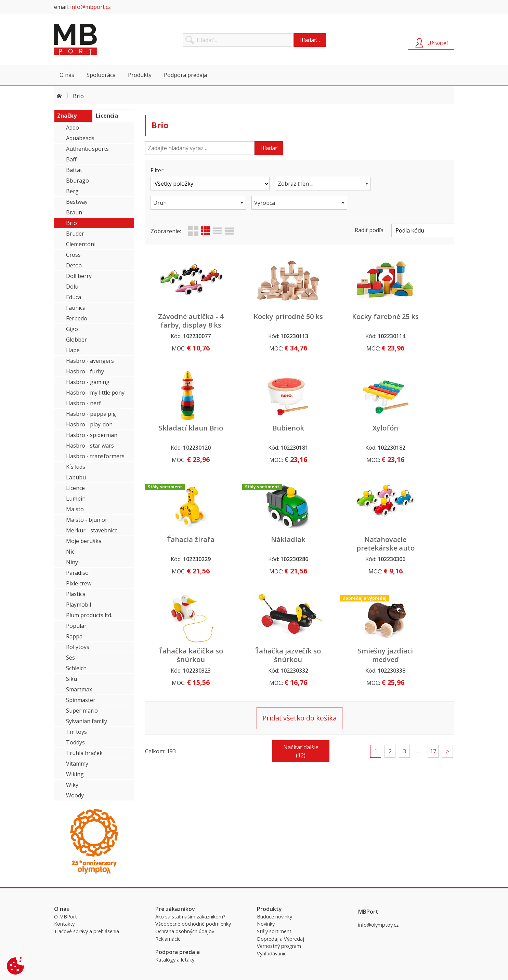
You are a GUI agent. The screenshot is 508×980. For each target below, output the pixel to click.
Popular (76, 626)
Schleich (76, 668)
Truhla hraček (84, 753)
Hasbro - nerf (83, 403)
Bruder (75, 234)
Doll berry (79, 276)
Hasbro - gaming (88, 382)
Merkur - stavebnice (92, 530)
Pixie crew (79, 583)
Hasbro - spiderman (92, 435)
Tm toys (76, 732)
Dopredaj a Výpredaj (281, 939)
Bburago (77, 181)
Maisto (75, 509)
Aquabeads (80, 138)
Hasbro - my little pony (95, 393)
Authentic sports (87, 149)
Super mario (82, 711)
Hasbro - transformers (95, 456)
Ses (70, 658)
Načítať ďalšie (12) (301, 640)
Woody (75, 795)
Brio (71, 223)
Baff (71, 159)
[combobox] (299, 184)
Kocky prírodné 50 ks (260, 321)
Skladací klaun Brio (418, 321)
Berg (72, 191)
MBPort (105, 39)
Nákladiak (418, 428)
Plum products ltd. (89, 615)
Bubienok (181, 428)
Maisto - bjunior (87, 520)
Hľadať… (310, 40)
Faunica (76, 308)
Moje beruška (84, 541)
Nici (71, 552)
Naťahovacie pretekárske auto (182, 544)
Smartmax (79, 689)
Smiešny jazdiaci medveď (418, 544)
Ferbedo (77, 318)
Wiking (75, 774)
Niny (72, 562)
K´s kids (76, 467)
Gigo (72, 329)
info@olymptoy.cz (378, 925)
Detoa (74, 265)
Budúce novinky (275, 917)
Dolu (72, 287)
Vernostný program (279, 946)
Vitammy (77, 764)
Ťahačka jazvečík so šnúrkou (339, 544)
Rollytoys (78, 647)
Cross (73, 255)
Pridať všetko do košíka (299, 606)
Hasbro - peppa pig (91, 414)
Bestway (77, 202)
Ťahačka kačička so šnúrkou (260, 544)
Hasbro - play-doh (89, 424)
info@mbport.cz (90, 7)
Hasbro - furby (85, 371)
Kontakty (64, 924)
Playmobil (79, 605)
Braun (74, 212)
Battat (74, 170)
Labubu (76, 477)
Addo (73, 128)
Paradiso (77, 573)
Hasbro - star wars (90, 446)
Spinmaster (81, 700)
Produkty (140, 75)
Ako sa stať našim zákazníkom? (190, 917)
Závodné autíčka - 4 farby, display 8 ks (181, 325)
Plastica (76, 594)
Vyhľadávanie (272, 953)
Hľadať (269, 148)
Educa (74, 297)
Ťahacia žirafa (339, 428)
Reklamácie (168, 939)
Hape (73, 350)
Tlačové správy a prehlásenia (87, 931)
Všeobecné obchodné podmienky (193, 924)
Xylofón (260, 428)
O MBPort (66, 917)
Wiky (72, 785)
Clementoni (81, 244)
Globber (76, 340)
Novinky (266, 924)
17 (433, 640)
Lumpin (76, 499)
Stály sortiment (274, 931)
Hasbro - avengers (90, 361)
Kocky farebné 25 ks (339, 321)
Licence (75, 488)
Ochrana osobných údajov (185, 931)
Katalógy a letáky (175, 960)
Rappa (74, 636)
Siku (71, 679)
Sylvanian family (87, 721)
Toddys (75, 742)
